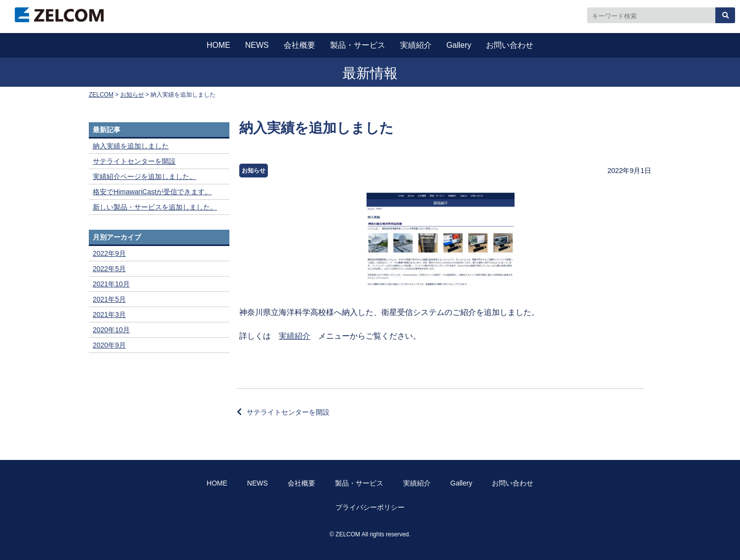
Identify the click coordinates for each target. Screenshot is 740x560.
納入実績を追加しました (131, 146)
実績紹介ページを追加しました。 (145, 176)
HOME (219, 45)
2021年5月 (109, 299)
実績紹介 (416, 45)
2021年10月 (111, 284)
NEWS (257, 45)
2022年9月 (109, 253)
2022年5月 (109, 269)
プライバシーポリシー (370, 507)
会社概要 (299, 45)
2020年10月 (111, 330)
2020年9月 (109, 345)
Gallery (459, 45)
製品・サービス (358, 45)
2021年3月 (109, 315)
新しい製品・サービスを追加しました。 (155, 207)
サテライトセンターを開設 (288, 412)
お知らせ (254, 171)
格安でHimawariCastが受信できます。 (152, 192)
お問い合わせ (510, 45)
